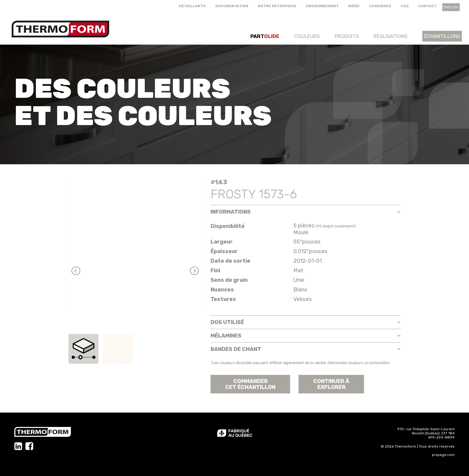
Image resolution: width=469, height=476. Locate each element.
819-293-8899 (441, 437)
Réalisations (390, 36)
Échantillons (442, 36)
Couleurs (307, 36)
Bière (354, 6)
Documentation (232, 6)
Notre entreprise (277, 6)
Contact (427, 6)
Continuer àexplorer (331, 384)
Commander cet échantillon (250, 384)
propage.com (443, 455)
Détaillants (192, 6)
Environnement (322, 6)
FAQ (405, 6)
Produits (347, 36)
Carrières (380, 6)
